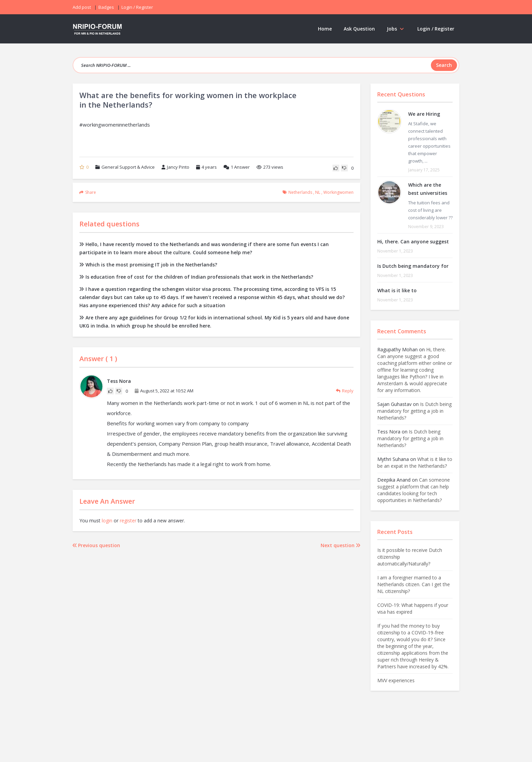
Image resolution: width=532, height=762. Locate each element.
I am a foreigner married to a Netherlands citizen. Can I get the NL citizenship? (414, 584)
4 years (209, 167)
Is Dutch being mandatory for (413, 266)
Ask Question (359, 29)
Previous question (96, 545)
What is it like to (397, 290)
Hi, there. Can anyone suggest (413, 241)
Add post (82, 7)
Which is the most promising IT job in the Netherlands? (148, 265)
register (128, 521)
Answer (237, 167)
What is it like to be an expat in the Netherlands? (415, 462)
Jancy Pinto (175, 167)
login (107, 521)
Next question (340, 545)
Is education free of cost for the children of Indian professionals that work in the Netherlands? (196, 277)
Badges (106, 7)
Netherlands (300, 192)
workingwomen (338, 192)
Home (325, 29)
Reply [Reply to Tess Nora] (345, 391)
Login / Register (436, 29)
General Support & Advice (128, 167)
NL (318, 192)
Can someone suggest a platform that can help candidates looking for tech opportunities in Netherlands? (414, 490)
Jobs (396, 29)
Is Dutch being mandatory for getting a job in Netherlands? (414, 411)
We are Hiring (424, 114)
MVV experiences (396, 680)
